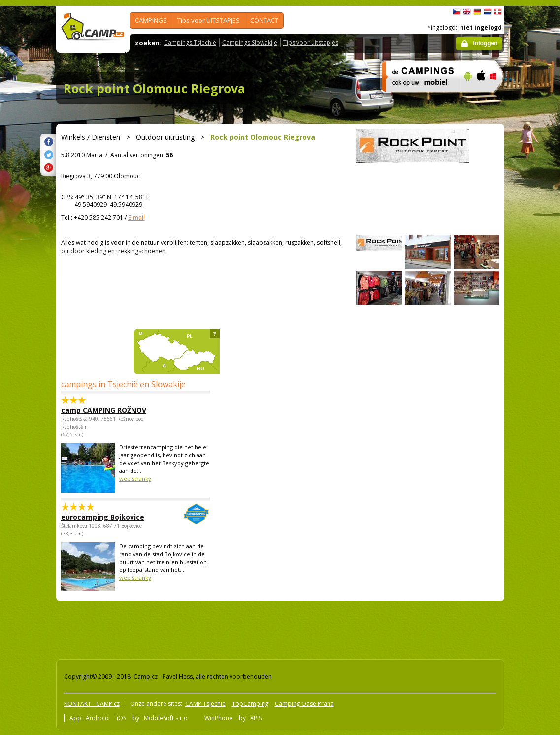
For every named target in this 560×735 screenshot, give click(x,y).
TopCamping (250, 704)
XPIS (256, 718)
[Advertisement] (233, 628)
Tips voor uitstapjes (311, 43)
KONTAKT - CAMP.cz (92, 704)
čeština (457, 12)
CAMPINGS (151, 20)
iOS (121, 718)
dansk (498, 12)
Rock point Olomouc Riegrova (154, 88)
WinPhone (218, 718)
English (467, 12)
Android (97, 718)
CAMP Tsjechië (205, 704)
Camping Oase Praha (304, 704)
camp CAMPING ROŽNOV (104, 410)
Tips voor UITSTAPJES (209, 20)
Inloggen (486, 43)
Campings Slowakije (250, 43)
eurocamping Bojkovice (108, 517)
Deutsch (477, 12)
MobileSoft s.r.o (166, 718)
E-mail (136, 217)
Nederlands (488, 12)
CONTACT (264, 20)
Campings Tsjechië (190, 43)
